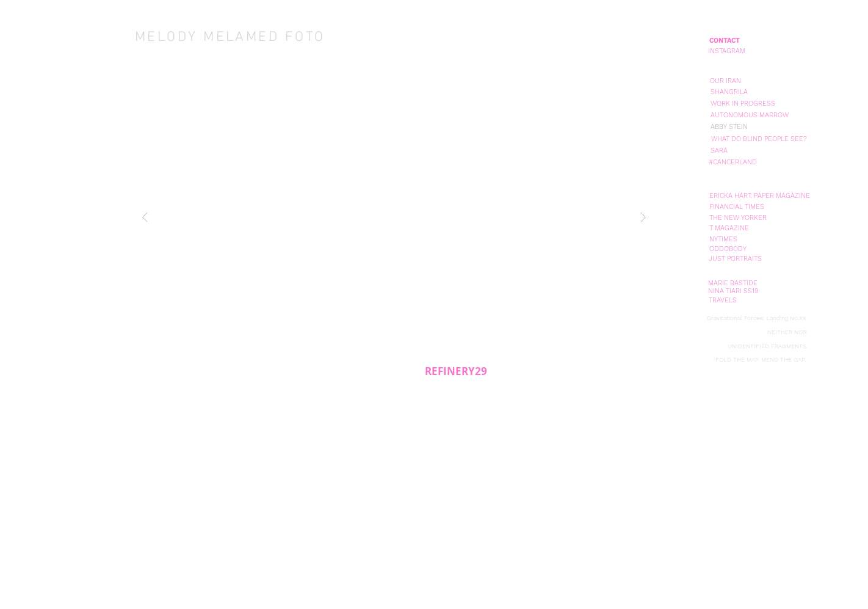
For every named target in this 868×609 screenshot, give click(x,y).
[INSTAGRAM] (727, 51)
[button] (394, 217)
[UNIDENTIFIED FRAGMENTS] (767, 346)
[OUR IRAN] (725, 81)
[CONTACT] (725, 41)
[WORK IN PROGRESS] (743, 104)
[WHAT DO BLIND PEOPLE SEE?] (759, 139)
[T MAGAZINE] (729, 228)
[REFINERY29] (456, 371)
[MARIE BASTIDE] (733, 283)
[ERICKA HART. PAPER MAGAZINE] (760, 196)
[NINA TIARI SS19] (733, 291)
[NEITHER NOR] (787, 332)
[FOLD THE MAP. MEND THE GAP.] (761, 360)
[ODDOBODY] (728, 249)
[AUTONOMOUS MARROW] (750, 115)
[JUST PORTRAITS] (735, 259)
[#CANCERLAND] (733, 162)
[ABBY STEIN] (729, 127)
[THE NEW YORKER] (738, 218)
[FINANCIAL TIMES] (737, 207)
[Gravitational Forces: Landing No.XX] (756, 318)
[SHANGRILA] (729, 92)
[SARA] (719, 151)
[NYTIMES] (723, 239)
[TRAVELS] (723, 300)
